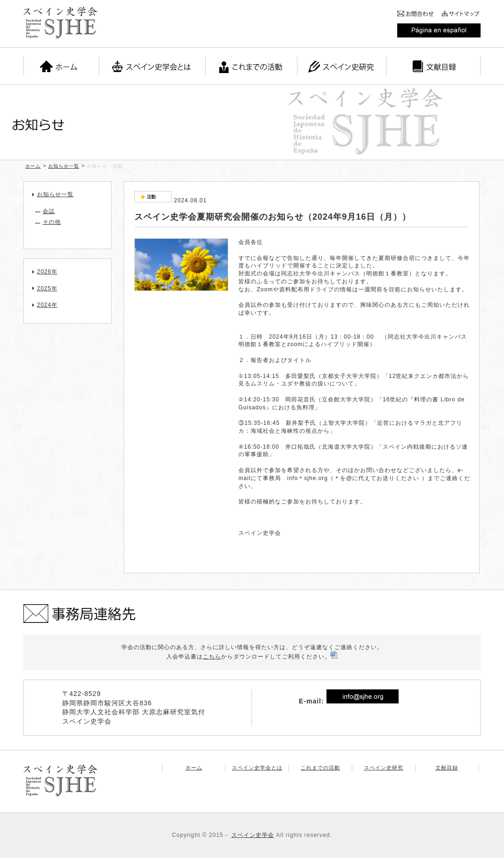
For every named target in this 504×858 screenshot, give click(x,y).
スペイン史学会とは (257, 768)
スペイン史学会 (253, 835)
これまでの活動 (320, 768)
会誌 (49, 211)
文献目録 (447, 768)
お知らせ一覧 (64, 166)
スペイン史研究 (384, 768)
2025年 (47, 288)
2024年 (47, 305)
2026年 (47, 272)
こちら (212, 657)
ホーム (33, 166)
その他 (52, 222)
